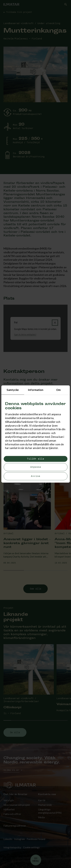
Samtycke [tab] (13, 390)
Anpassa (36, 467)
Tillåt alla (35, 459)
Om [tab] (58, 390)
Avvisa (35, 476)
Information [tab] (36, 390)
